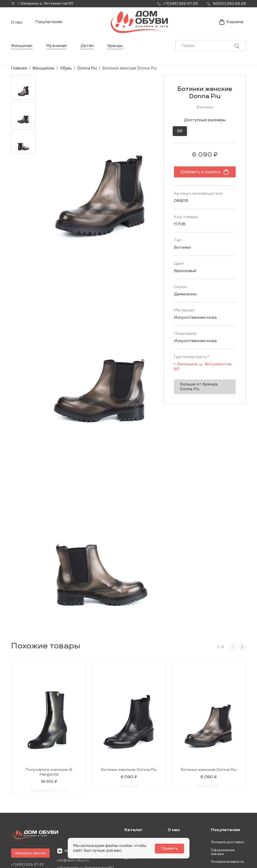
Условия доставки (228, 805)
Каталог (134, 793)
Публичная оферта (228, 832)
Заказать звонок (30, 816)
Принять (170, 849)
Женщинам (22, 49)
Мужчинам (57, 49)
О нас (17, 24)
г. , (43, 4)
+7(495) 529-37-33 (28, 828)
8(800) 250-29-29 (28, 835)
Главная (19, 71)
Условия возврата (227, 824)
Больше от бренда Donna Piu (198, 385)
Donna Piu (87, 71)
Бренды (117, 49)
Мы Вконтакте (74, 814)
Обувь (66, 71)
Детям (88, 49)
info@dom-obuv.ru (73, 823)
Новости (176, 805)
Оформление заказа (223, 815)
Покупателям (49, 23)
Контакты (177, 813)
